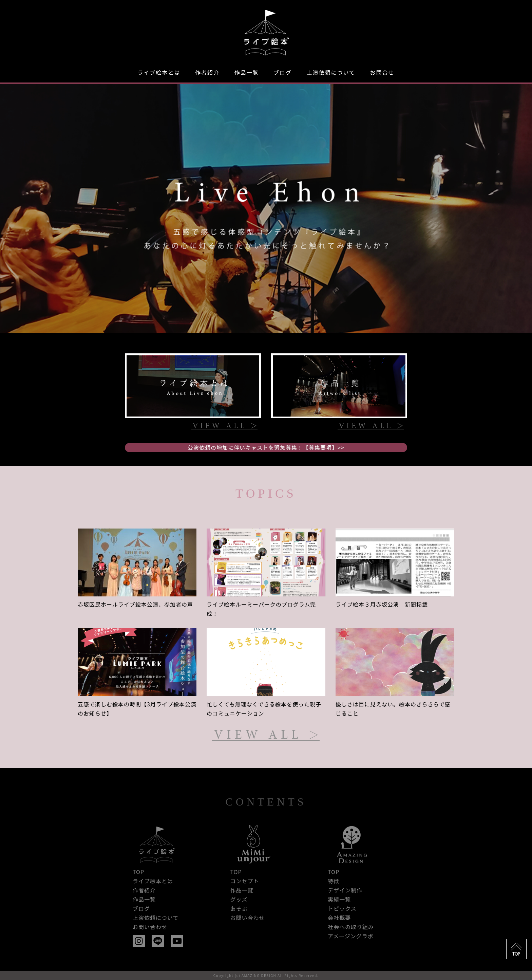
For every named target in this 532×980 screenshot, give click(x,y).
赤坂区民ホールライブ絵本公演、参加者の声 (135, 604)
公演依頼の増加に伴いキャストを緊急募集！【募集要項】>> (266, 447)
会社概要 (339, 918)
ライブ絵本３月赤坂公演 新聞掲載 (382, 604)
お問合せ (382, 72)
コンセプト (244, 881)
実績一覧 (339, 899)
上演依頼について (331, 72)
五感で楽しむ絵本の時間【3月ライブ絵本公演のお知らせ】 (137, 709)
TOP (138, 872)
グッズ (239, 899)
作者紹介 (207, 72)
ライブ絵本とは (159, 72)
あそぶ (239, 908)
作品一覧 (246, 72)
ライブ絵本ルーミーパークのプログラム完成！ (261, 609)
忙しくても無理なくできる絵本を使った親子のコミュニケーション (264, 709)
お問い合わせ (150, 927)
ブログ (283, 72)
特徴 (334, 881)
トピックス (342, 908)
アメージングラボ (351, 936)
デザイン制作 (345, 890)
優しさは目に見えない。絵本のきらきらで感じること (393, 709)
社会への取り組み (351, 927)
